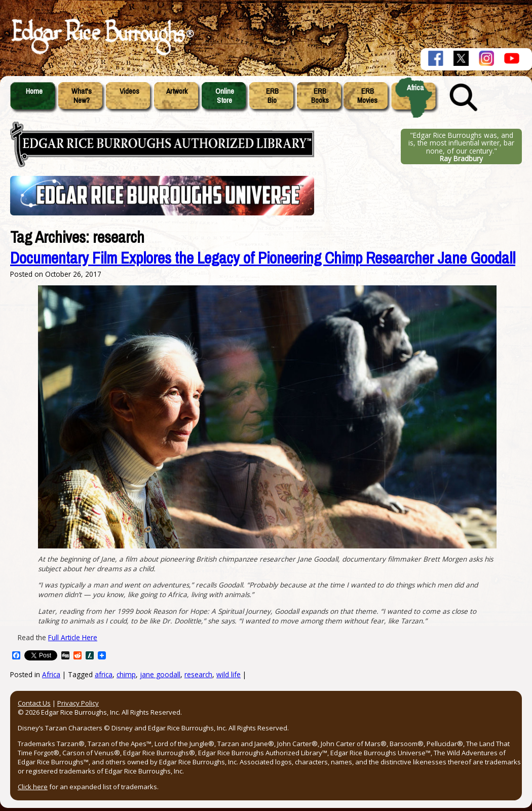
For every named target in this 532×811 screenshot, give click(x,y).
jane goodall (160, 674)
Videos (129, 91)
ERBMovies (367, 96)
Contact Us (34, 703)
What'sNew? (82, 96)
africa (104, 674)
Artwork (177, 91)
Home (34, 91)
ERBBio (272, 96)
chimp (126, 674)
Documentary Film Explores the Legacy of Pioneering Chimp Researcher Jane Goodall (263, 258)
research (198, 674)
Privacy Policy (78, 703)
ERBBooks (320, 96)
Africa (415, 88)
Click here (33, 787)
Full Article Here (73, 637)
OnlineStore (225, 96)
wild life (229, 674)
